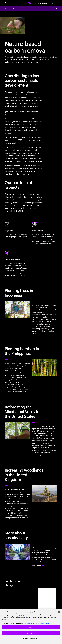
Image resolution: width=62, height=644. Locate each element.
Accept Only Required (31, 633)
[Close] (59, 612)
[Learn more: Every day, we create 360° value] (38, 565)
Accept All (31, 627)
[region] (31, 626)
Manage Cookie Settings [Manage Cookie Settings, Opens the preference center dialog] (31, 638)
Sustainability (10, 9)
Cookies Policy (31, 623)
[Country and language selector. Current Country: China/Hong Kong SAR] (45, 3)
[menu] (6, 3)
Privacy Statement (44, 623)
